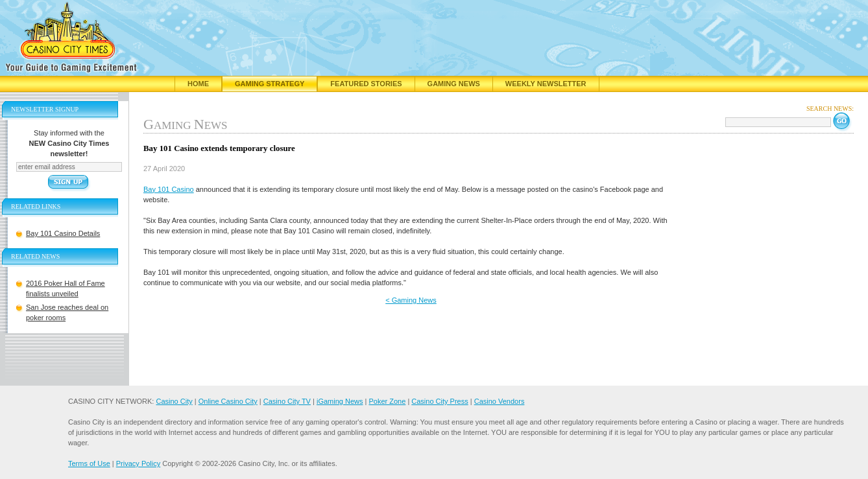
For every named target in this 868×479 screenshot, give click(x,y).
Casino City (174, 401)
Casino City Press (440, 401)
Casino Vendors (500, 401)
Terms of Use (89, 463)
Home (198, 84)
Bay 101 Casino (169, 189)
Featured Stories (366, 84)
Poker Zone (387, 401)
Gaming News (454, 84)
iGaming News (340, 401)
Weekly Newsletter (546, 84)
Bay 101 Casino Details (63, 233)
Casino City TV (287, 401)
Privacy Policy (138, 463)
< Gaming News (411, 300)
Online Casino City (228, 401)
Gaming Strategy (270, 84)
